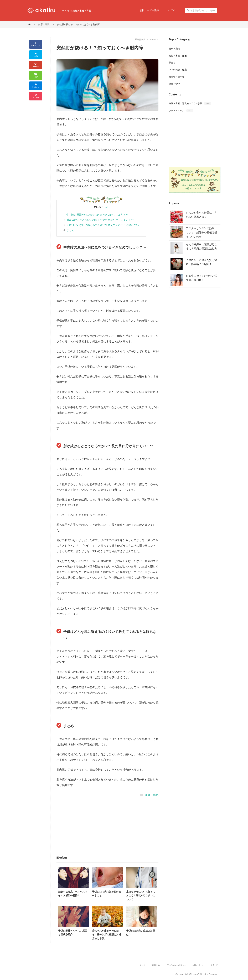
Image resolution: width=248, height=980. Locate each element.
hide (105, 207)
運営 (214, 965)
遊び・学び (174, 84)
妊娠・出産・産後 (178, 56)
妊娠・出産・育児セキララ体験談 (190, 103)
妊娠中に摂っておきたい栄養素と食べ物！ (201, 278)
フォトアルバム (181, 111)
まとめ (69, 230)
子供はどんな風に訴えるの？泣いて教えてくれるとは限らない (101, 225)
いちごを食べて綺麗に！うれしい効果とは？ (201, 215)
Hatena (36, 86)
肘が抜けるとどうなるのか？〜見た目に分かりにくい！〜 (99, 220)
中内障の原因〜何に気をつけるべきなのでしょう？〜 (96, 215)
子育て (172, 62)
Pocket (36, 96)
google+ (36, 65)
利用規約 (156, 965)
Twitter (36, 55)
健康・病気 (152, 795)
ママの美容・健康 (178, 70)
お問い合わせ (198, 965)
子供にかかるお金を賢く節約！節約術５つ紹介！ (201, 262)
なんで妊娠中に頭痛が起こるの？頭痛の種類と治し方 (201, 246)
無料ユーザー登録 (149, 10)
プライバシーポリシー (176, 965)
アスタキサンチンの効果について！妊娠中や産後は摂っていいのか (201, 232)
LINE (36, 76)
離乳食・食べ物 (177, 77)
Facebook (36, 44)
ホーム (143, 965)
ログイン (173, 10)
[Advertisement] (82, 826)
